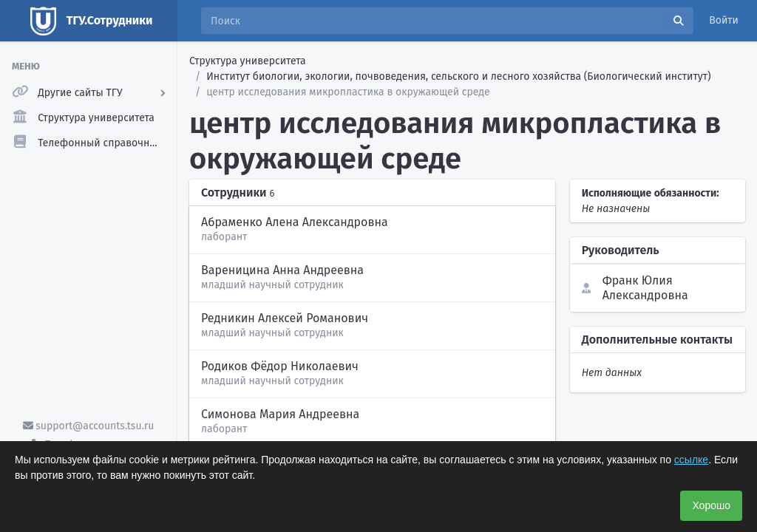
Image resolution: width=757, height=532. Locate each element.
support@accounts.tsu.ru (89, 426)
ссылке (691, 460)
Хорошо (711, 505)
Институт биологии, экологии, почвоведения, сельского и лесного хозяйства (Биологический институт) (458, 76)
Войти (724, 20)
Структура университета (248, 61)
